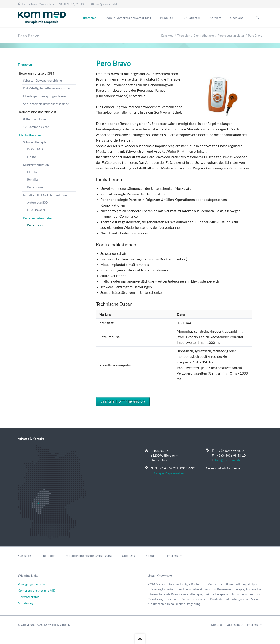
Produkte (166, 18)
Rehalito (33, 179)
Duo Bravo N (36, 210)
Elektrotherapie (204, 36)
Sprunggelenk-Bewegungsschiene (46, 104)
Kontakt (151, 556)
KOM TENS (35, 149)
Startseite (24, 556)
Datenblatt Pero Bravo (125, 402)
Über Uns (237, 18)
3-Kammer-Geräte (36, 119)
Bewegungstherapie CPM (37, 73)
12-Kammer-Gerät (36, 127)
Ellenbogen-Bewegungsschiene (44, 96)
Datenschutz (234, 625)
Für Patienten (191, 18)
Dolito (32, 157)
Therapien (89, 18)
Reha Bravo (35, 187)
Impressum (175, 556)
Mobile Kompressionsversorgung (128, 18)
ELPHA (32, 172)
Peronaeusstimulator (231, 36)
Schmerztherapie (35, 142)
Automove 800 (37, 202)
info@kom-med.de (228, 460)
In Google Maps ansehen (167, 473)
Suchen (257, 18)
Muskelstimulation (36, 165)
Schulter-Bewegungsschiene (42, 80)
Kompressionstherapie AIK (38, 112)
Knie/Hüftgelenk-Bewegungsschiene (48, 88)
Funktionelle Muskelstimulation (45, 195)
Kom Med (167, 36)
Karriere (215, 18)
